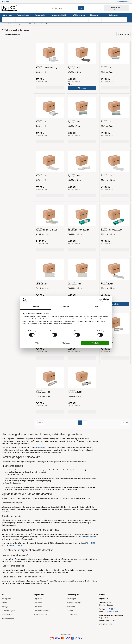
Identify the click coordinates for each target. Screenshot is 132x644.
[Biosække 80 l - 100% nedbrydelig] (50, 216)
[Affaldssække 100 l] (50, 270)
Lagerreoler (38, 599)
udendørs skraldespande (87, 537)
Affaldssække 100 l (42, 284)
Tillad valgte (66, 343)
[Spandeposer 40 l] (82, 107)
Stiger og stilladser (41, 615)
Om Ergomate (7, 599)
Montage (5, 607)
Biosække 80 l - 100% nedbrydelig (47, 230)
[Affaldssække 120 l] (115, 270)
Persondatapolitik (8, 618)
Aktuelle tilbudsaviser (123, 2)
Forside (10, 24)
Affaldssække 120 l (107, 284)
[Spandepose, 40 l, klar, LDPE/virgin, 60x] (50, 53)
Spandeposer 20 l (107, 68)
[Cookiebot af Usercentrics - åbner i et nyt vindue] (101, 300)
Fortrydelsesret (7, 615)
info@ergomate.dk (15, 546)
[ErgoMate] (9, 8)
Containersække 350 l (75, 392)
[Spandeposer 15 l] (82, 53)
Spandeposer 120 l (107, 176)
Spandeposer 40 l (74, 122)
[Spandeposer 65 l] (82, 162)
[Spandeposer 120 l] (115, 162)
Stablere (70, 611)
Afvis (37, 343)
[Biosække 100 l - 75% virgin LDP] (82, 216)
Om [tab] (96, 307)
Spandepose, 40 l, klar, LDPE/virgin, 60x (48, 68)
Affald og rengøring (20, 24)
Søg (81, 8)
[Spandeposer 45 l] (115, 107)
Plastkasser (38, 607)
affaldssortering (41, 448)
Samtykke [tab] (36, 307)
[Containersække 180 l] (115, 324)
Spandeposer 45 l (107, 122)
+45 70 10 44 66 (111, 609)
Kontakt (4, 603)
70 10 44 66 (91, 543)
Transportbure (72, 615)
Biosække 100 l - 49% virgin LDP (111, 230)
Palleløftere (71, 607)
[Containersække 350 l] (82, 378)
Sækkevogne (71, 599)
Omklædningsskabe (41, 611)
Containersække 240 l (43, 392)
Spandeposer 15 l (74, 68)
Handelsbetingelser (8, 611)
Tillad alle (95, 343)
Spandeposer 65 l (74, 176)
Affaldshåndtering (33, 24)
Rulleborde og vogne (74, 603)
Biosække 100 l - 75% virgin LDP (79, 230)
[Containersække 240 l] (50, 378)
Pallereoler (38, 603)
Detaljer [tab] (66, 307)
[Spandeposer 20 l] (115, 53)
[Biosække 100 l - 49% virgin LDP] (115, 216)
